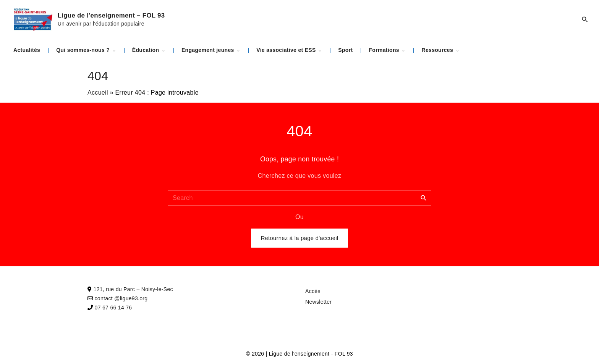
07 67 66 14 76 (113, 308)
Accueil (98, 93)
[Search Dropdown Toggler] (585, 19)
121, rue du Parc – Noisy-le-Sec (133, 289)
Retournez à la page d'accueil (300, 238)
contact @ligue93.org (121, 298)
